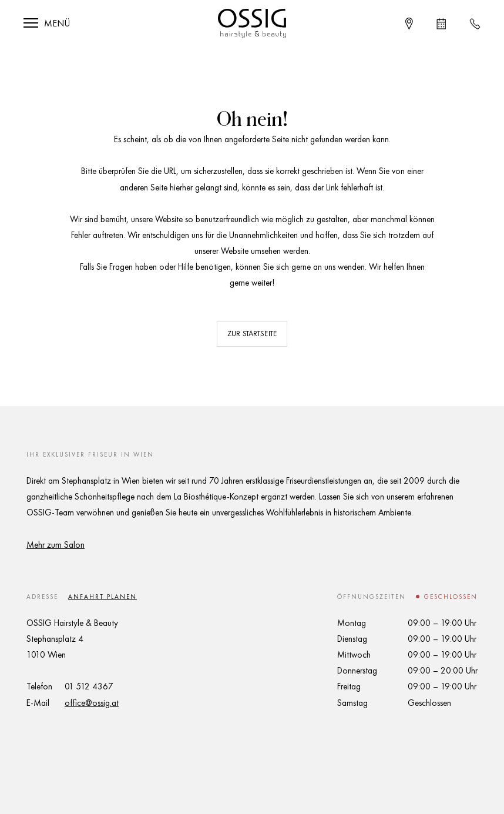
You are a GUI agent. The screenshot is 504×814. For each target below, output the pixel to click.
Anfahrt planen (103, 597)
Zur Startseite (252, 334)
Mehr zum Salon (56, 545)
